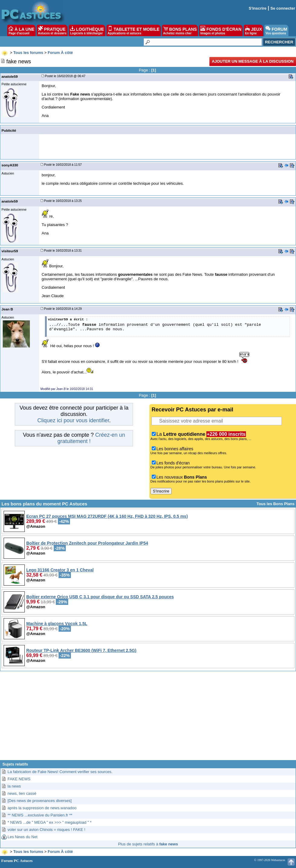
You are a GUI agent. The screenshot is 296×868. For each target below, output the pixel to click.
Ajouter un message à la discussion (253, 61)
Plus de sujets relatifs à (148, 844)
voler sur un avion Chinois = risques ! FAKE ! (46, 830)
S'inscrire (258, 8)
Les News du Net (22, 837)
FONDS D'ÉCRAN (221, 30)
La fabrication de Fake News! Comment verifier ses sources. (60, 772)
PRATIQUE (52, 30)
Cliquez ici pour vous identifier (73, 420)
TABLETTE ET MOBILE (134, 30)
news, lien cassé (22, 793)
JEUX (253, 30)
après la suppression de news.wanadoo (42, 808)
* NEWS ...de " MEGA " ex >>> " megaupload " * (49, 822)
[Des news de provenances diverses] (40, 801)
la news (14, 786)
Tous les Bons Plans (275, 504)
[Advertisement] (148, 718)
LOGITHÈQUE (87, 30)
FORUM (276, 30)
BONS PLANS (180, 30)
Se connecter (283, 8)
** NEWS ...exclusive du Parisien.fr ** (40, 815)
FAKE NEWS (19, 779)
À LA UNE (21, 30)
